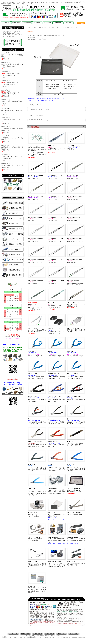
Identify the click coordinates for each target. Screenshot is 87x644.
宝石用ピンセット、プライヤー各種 (54, 27)
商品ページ (5, 59)
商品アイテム (38, 27)
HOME (29, 27)
